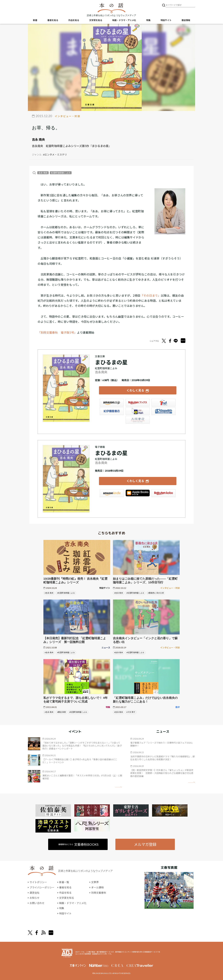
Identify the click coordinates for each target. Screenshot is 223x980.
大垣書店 (138, 420)
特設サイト (166, 20)
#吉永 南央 (49, 593)
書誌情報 (186, 20)
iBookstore (138, 493)
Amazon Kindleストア (112, 493)
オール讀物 (97, 887)
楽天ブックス (138, 403)
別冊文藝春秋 (99, 893)
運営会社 (35, 893)
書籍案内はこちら (78, 844)
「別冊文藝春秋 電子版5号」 (57, 333)
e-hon (138, 411)
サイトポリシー (38, 882)
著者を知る (53, 20)
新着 (35, 20)
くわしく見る (135, 390)
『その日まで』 (151, 296)
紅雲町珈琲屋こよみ (61, 173)
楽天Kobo (164, 493)
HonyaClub (164, 411)
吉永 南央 (38, 139)
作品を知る (74, 20)
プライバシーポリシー (42, 887)
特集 (148, 20)
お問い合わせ (37, 903)
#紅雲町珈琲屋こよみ (66, 593)
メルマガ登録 (145, 844)
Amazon (112, 403)
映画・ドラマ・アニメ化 (124, 20)
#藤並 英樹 (61, 712)
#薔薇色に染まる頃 (156, 593)
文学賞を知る (96, 20)
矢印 (118, 787)
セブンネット (164, 403)
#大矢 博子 (131, 712)
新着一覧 (64, 882)
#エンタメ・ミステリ (55, 155)
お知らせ (35, 898)
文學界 (95, 882)
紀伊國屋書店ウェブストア (112, 411)
